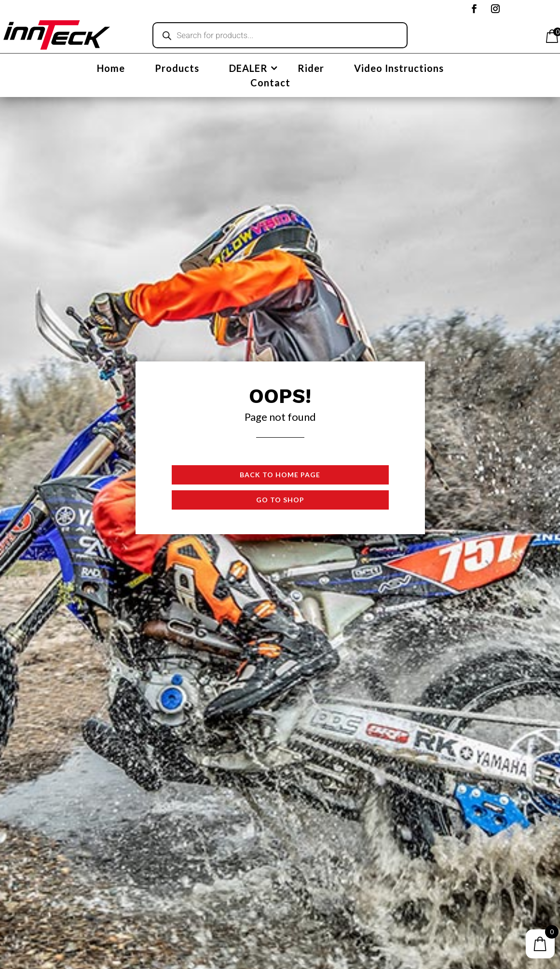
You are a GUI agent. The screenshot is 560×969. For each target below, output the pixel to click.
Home (111, 69)
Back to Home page (280, 475)
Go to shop (280, 500)
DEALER (248, 69)
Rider (311, 69)
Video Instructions (399, 69)
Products (177, 69)
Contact (270, 84)
